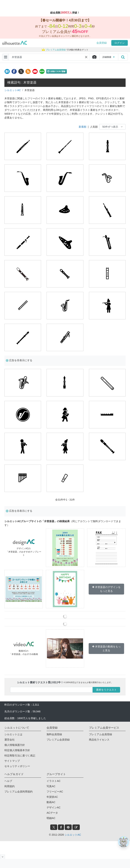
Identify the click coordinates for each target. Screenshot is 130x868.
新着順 (83, 127)
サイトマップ (12, 761)
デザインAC (53, 807)
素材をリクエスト (106, 690)
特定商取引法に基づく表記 (20, 756)
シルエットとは (13, 734)
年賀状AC (52, 797)
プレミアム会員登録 (58, 740)
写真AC (51, 786)
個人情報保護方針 (15, 745)
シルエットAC (13, 90)
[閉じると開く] (2, 857)
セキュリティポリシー (17, 766)
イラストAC (53, 781)
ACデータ (52, 813)
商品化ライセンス (99, 740)
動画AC (51, 802)
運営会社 (10, 740)
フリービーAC (55, 792)
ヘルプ (8, 781)
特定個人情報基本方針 (17, 750)
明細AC (51, 818)
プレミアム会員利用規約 (19, 792)
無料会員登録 (54, 734)
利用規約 (10, 786)
